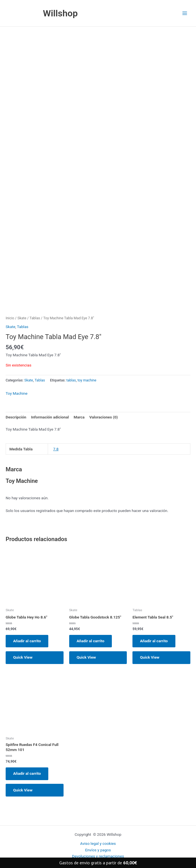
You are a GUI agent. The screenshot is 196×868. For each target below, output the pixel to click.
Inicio (10, 318)
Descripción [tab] (16, 417)
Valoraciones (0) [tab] (104, 417)
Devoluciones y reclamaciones (98, 856)
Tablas (35, 318)
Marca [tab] (79, 417)
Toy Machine (17, 394)
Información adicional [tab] (50, 417)
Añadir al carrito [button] (27, 641)
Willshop (61, 13)
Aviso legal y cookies (98, 843)
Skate (22, 318)
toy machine (87, 381)
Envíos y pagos (98, 850)
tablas (71, 381)
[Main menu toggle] (185, 13)
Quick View (23, 658)
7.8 (56, 449)
